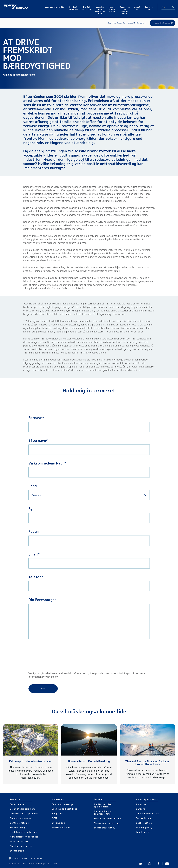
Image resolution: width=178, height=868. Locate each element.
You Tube (167, 864)
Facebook (158, 864)
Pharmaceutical (61, 828)
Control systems (19, 823)
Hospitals (57, 814)
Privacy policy (144, 828)
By (31, 509)
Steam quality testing (107, 823)
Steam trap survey (104, 828)
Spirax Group (143, 818)
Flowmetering (18, 828)
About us (141, 804)
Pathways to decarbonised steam (31, 761)
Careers (140, 809)
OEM (55, 818)
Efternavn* (38, 440)
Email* (34, 554)
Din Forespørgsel (43, 600)
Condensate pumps (21, 818)
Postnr (34, 531)
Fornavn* (36, 418)
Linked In (141, 864)
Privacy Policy (50, 677)
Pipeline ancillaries (21, 846)
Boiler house (17, 804)
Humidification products (24, 837)
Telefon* (36, 577)
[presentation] (40, 655)
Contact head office (148, 814)
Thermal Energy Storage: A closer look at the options (147, 763)
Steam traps (17, 851)
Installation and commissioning (103, 813)
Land (33, 486)
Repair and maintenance (108, 818)
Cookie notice (144, 823)
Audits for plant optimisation (103, 806)
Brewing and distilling (65, 809)
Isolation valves (19, 841)
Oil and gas (58, 823)
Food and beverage (63, 804)
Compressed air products (24, 814)
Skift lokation (37, 858)
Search (173, 7)
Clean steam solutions (23, 809)
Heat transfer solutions (24, 832)
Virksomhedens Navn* (47, 463)
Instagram (150, 864)
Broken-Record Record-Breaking (89, 761)
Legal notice (143, 832)
